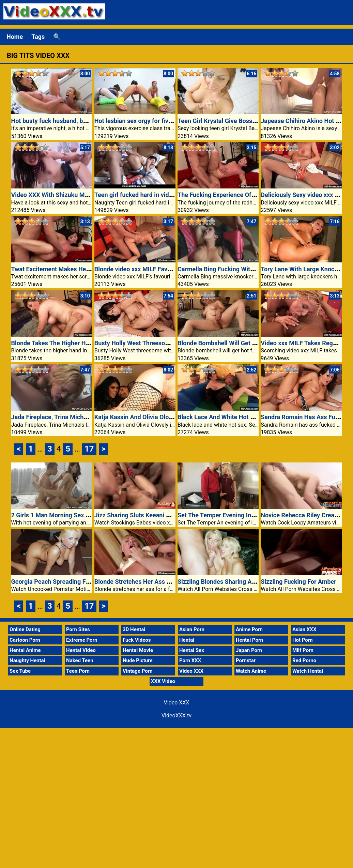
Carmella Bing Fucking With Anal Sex (228, 269)
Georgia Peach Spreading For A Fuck (61, 582)
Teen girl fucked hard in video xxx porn (148, 195)
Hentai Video (81, 650)
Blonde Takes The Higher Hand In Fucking (68, 343)
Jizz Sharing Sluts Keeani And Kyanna (147, 515)
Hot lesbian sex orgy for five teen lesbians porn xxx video (173, 121)
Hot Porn (303, 640)
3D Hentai (134, 629)
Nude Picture (138, 660)
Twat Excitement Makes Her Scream (61, 269)
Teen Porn (78, 671)
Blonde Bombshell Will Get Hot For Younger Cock (245, 343)
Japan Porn (249, 650)
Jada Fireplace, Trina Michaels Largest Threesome (80, 417)
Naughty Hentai (27, 660)
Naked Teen (80, 660)
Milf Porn (303, 650)
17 (89, 449)
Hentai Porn (249, 640)
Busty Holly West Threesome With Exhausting (157, 343)
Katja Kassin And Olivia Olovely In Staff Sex (154, 417)
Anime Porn (249, 629)
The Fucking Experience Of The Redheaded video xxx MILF (258, 195)
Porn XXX (190, 660)
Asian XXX (304, 629)
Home (15, 37)
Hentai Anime (25, 650)
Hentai (187, 640)
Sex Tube (20, 671)
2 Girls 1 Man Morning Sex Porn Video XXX (70, 515)
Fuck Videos (137, 640)
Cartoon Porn (25, 640)
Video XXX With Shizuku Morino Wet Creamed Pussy (83, 195)
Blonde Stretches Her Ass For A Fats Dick (151, 582)
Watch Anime (251, 671)
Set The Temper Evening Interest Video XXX (238, 515)
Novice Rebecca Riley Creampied (306, 515)
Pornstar (246, 660)
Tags (38, 37)
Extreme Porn (82, 640)
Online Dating (25, 629)
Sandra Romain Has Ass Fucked (304, 417)
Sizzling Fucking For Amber (298, 582)
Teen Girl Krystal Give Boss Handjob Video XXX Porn (250, 121)
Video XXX (191, 671)
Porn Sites (78, 629)
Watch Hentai (308, 671)
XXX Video (163, 681)
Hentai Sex (192, 650)
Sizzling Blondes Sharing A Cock (222, 582)
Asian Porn (192, 629)
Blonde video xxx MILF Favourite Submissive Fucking (167, 269)
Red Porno (304, 660)
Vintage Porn (138, 671)
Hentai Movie (138, 650)
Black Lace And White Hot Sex (219, 417)
